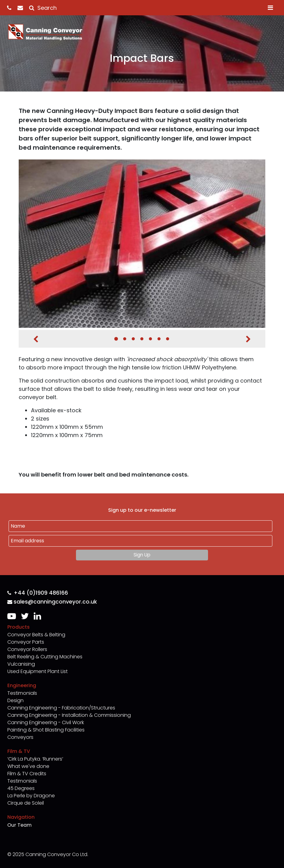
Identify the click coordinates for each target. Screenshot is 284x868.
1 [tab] (116, 339)
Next (248, 339)
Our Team (19, 825)
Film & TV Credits (27, 774)
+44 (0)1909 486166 (38, 593)
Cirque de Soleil (26, 803)
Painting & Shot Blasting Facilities (46, 730)
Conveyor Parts (26, 642)
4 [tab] (142, 339)
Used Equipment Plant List (38, 671)
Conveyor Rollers (27, 649)
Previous (36, 339)
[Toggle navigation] (270, 8)
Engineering (22, 685)
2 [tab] (125, 339)
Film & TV (19, 751)
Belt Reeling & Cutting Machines (45, 657)
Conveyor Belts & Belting (36, 635)
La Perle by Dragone (31, 796)
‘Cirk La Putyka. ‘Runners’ (35, 759)
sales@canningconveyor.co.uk (52, 602)
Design (15, 700)
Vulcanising (21, 664)
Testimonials (22, 693)
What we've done (28, 766)
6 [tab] (159, 339)
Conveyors (20, 737)
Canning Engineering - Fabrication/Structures (61, 708)
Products (19, 627)
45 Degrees (21, 788)
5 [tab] (150, 339)
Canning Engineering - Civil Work (46, 722)
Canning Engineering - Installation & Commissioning (69, 715)
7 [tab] (168, 339)
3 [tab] (133, 339)
